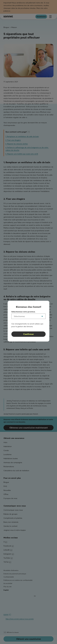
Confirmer (29, 334)
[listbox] (28, 316)
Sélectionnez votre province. (23, 312)
